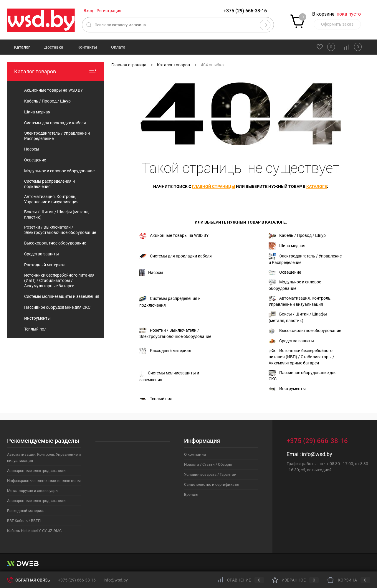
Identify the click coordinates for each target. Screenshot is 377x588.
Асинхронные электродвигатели (36, 471)
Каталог (22, 47)
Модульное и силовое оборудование (295, 285)
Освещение (285, 272)
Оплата (118, 47)
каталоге (317, 186)
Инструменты (287, 389)
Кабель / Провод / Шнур (297, 236)
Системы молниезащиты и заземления (169, 376)
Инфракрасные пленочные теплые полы (44, 481)
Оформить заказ (337, 24)
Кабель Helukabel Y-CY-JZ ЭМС (34, 531)
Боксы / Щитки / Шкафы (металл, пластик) (298, 317)
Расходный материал (165, 351)
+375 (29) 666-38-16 (245, 11)
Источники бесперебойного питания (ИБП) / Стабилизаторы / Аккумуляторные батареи (301, 357)
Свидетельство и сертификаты (212, 484)
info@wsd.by (317, 454)
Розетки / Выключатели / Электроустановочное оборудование (175, 333)
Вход (88, 11)
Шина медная (287, 246)
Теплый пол (156, 399)
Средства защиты (291, 341)
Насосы (151, 273)
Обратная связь (29, 580)
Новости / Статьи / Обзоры (208, 464)
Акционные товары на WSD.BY (174, 236)
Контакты (87, 47)
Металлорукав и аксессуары (33, 491)
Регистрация (109, 11)
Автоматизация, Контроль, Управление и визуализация (300, 301)
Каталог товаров (56, 71)
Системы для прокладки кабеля (176, 256)
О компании (195, 454)
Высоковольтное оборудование (305, 331)
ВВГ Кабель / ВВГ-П (24, 521)
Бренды (191, 494)
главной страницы (214, 186)
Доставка (54, 47)
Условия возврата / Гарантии (210, 474)
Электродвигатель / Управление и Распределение (305, 259)
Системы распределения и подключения (170, 301)
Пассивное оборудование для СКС (303, 375)
